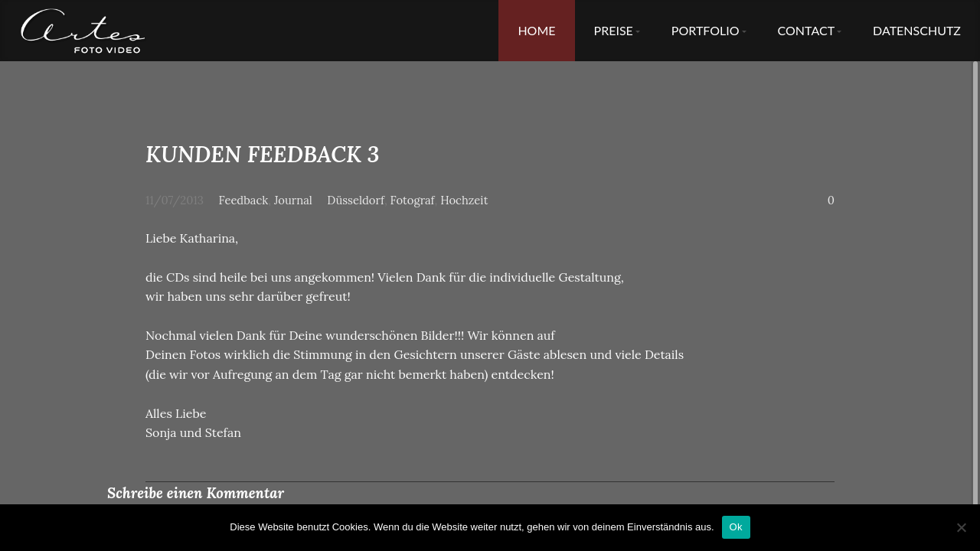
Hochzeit (464, 200)
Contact (807, 30)
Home (536, 30)
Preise (614, 30)
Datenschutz (917, 30)
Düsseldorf (356, 200)
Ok (736, 527)
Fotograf (413, 200)
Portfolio (706, 30)
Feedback (244, 200)
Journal (293, 200)
